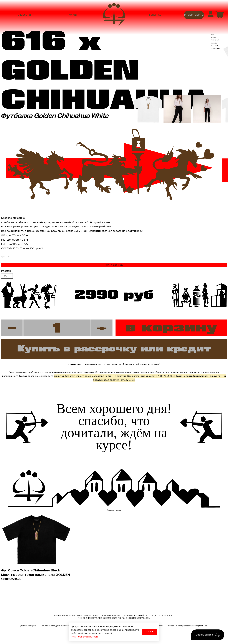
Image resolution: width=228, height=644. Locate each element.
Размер (6, 271)
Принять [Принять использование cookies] (149, 632)
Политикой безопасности (85, 637)
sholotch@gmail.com (138, 619)
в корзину (171, 328)
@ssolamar (133, 376)
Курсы (73, 15)
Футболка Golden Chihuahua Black (36, 575)
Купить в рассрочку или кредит (114, 349)
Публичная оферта (27, 626)
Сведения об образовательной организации (189, 626)
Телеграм (155, 15)
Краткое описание (13, 218)
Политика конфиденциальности (55, 626)
